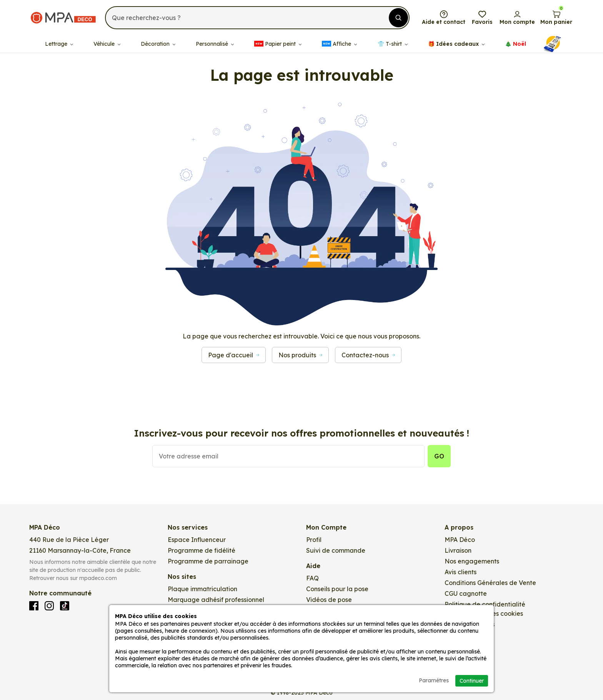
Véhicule (107, 38)
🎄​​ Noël (516, 38)
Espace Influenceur (197, 540)
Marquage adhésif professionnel (216, 600)
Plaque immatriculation (202, 589)
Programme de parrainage (208, 561)
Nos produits (300, 355)
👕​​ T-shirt (393, 38)
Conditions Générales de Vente (490, 583)
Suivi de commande (336, 550)
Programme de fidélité (202, 550)
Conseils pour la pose (337, 589)
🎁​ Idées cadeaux (456, 38)
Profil (314, 540)
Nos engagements (472, 561)
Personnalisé (215, 38)
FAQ (312, 578)
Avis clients (461, 572)
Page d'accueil (234, 355)
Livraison (458, 550)
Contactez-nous (368, 355)
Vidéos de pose (329, 600)
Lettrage (59, 38)
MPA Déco (460, 540)
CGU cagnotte (466, 593)
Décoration (158, 38)
